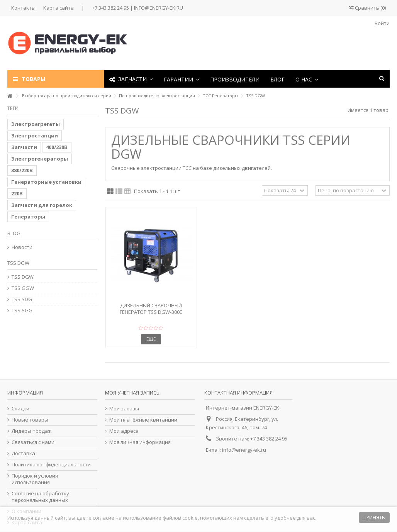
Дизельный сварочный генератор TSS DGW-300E (151, 309)
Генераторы (28, 217)
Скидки (20, 409)
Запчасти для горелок (42, 205)
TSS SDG (22, 299)
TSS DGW (23, 277)
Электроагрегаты (36, 124)
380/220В (22, 170)
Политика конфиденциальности (51, 465)
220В (17, 193)
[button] (182, 79)
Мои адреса (124, 431)
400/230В (57, 147)
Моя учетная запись (132, 393)
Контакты (23, 8)
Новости (22, 247)
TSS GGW (23, 288)
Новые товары (30, 420)
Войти (382, 23)
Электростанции (35, 136)
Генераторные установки (46, 182)
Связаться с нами (33, 442)
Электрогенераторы (40, 159)
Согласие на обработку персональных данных (40, 497)
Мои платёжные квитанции (143, 420)
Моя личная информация (140, 442)
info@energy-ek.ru (244, 450)
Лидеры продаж (31, 431)
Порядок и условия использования (35, 479)
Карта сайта (59, 8)
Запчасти (24, 147)
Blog (14, 233)
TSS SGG (22, 311)
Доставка (23, 453)
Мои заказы (124, 409)
